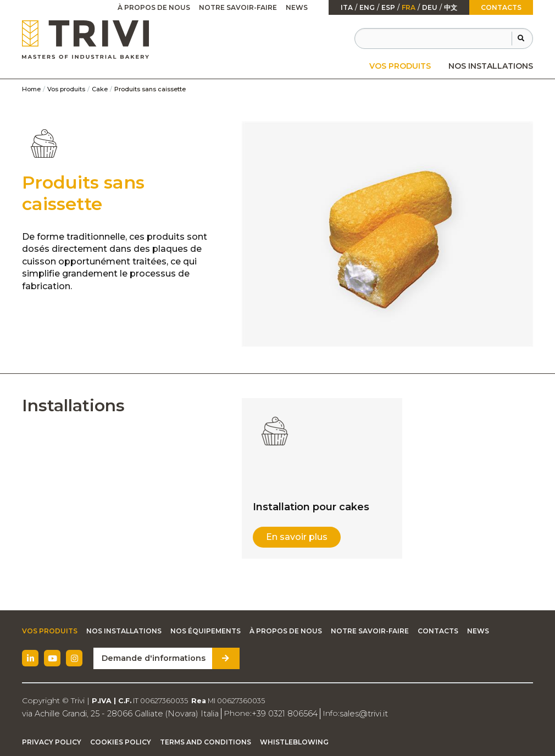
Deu (430, 8)
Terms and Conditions (206, 742)
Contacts (501, 7)
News (297, 7)
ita (347, 8)
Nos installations (491, 66)
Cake (100, 89)
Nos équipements (206, 631)
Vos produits (400, 66)
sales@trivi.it (353, 713)
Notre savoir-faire (238, 7)
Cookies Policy (121, 742)
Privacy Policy (52, 742)
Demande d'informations (152, 658)
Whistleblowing (294, 742)
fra (409, 8)
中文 (451, 8)
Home (31, 89)
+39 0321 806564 (276, 713)
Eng (367, 8)
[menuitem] (400, 66)
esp (388, 8)
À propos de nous (154, 7)
